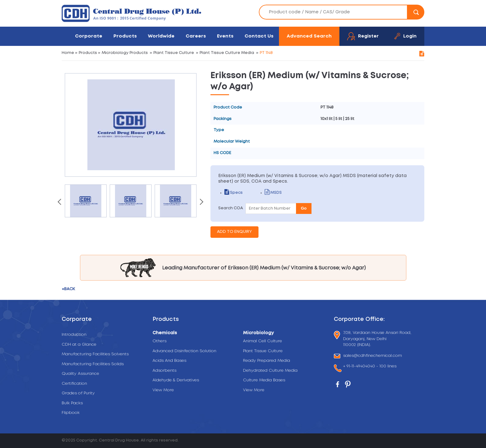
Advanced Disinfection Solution (184, 351)
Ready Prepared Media (267, 361)
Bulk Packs (72, 403)
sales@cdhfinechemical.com (373, 356)
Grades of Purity (78, 393)
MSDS (273, 193)
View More (163, 390)
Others (159, 341)
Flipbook (71, 413)
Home (68, 53)
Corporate (89, 36)
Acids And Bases (169, 361)
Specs (234, 193)
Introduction (74, 335)
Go (304, 208)
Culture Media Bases (264, 380)
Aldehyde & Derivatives (176, 380)
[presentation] (60, 202)
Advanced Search (309, 36)
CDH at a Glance (79, 345)
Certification (74, 384)
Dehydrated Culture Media (270, 371)
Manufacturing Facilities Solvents (95, 354)
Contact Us (259, 36)
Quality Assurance (80, 374)
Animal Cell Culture (263, 341)
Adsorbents (164, 371)
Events (225, 36)
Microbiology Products (125, 53)
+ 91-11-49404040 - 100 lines (370, 367)
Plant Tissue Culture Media (227, 53)
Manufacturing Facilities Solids (93, 364)
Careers (196, 36)
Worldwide (161, 36)
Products (125, 36)
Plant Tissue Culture (174, 53)
